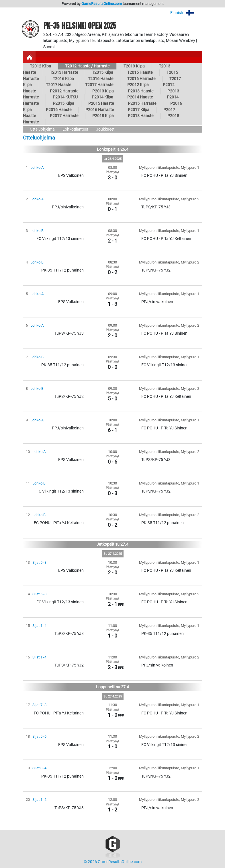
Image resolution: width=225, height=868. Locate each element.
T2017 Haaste (58, 85)
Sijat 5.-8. (40, 562)
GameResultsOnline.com (102, 4)
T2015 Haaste (140, 72)
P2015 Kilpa (63, 103)
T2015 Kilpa (103, 72)
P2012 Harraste (64, 91)
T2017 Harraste (99, 85)
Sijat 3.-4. (40, 768)
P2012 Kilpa (138, 85)
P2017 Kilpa (139, 110)
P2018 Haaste (141, 116)
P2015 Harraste (142, 103)
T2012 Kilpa (40, 66)
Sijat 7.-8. (40, 705)
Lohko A (37, 167)
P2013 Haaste (141, 91)
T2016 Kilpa (63, 79)
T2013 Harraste (64, 72)
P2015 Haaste (101, 103)
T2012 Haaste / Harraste (87, 66)
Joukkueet (105, 129)
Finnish (186, 13)
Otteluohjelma (42, 129)
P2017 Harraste (64, 116)
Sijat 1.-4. (40, 626)
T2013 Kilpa (134, 66)
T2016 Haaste (101, 79)
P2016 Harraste (100, 110)
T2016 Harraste (141, 79)
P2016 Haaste (59, 110)
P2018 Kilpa (103, 116)
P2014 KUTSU (65, 97)
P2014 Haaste (140, 97)
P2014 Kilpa (102, 97)
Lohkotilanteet (75, 129)
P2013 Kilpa (103, 91)
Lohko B (37, 231)
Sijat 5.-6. (40, 736)
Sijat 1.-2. (40, 800)
